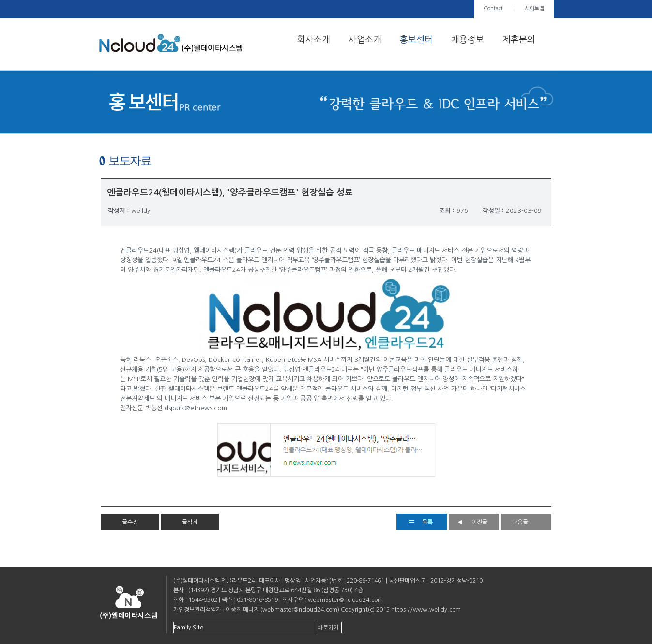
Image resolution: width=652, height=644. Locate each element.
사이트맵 (534, 8)
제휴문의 (519, 40)
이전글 (479, 522)
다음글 (520, 522)
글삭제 (190, 522)
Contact (493, 8)
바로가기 (328, 628)
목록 (427, 522)
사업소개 (365, 40)
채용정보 (468, 40)
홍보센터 (416, 40)
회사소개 (314, 40)
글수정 (130, 522)
